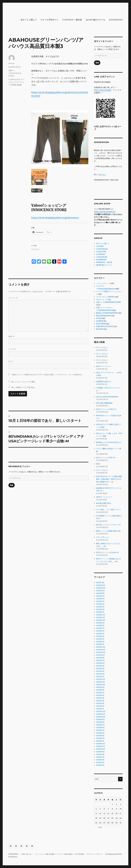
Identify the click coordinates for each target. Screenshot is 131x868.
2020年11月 (101, 714)
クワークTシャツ (102, 537)
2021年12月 (101, 679)
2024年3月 (100, 607)
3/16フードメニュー (104, 366)
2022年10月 (101, 652)
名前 (11, 336)
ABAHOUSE (15, 79)
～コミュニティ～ (103, 283)
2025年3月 (100, 583)
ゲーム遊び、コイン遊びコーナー (109, 510)
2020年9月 (100, 719)
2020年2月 (100, 738)
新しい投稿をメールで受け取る (23, 387)
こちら (103, 174)
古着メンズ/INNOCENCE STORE (15, 73)
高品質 (19, 85)
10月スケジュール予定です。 (107, 409)
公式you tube (101, 252)
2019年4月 (100, 765)
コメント (13, 298)
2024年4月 (100, 604)
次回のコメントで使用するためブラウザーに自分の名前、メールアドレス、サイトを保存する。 (48, 375)
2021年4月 (100, 701)
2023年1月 (100, 644)
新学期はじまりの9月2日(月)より (109, 442)
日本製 (13, 85)
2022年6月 (100, 663)
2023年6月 (100, 631)
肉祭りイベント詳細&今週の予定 (108, 531)
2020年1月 (100, 741)
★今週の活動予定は (104, 503)
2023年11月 (100, 617)
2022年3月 (100, 671)
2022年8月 (100, 658)
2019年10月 (101, 749)
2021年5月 (100, 698)
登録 (12, 485)
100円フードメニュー (104, 497)
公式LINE (100, 246)
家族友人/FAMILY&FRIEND (107, 313)
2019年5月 (100, 762)
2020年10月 (101, 717)
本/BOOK (100, 321)
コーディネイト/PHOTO (105, 297)
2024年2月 (100, 609)
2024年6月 (100, 599)
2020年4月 (100, 733)
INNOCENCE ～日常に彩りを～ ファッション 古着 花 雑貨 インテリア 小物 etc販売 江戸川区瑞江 (46, 854)
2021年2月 (100, 706)
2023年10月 (101, 620)
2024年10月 (101, 588)
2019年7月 (100, 757)
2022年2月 (100, 674)
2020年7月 (100, 725)
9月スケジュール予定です (106, 458)
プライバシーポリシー (95, 854)
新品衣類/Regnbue (103, 316)
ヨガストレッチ (102, 300)
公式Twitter (101, 254)
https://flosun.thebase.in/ (105, 212)
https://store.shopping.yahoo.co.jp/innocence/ (55, 218)
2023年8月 (100, 625)
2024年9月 (100, 591)
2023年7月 (100, 628)
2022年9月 (100, 655)
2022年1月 (100, 677)
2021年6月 (100, 695)
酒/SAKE (99, 329)
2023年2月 (100, 642)
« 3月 (100, 827)
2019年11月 (100, 746)
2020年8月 (100, 722)
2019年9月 (100, 752)
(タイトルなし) (102, 347)
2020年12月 (101, 711)
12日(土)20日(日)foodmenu (107, 397)
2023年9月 (100, 623)
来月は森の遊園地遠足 (104, 403)
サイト (11, 361)
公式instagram (102, 249)
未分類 (99, 318)
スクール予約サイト (50, 20)
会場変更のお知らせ (104, 382)
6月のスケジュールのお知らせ (107, 552)
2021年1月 (100, 709)
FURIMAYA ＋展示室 (72, 20)
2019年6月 (100, 760)
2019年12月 (101, 744)
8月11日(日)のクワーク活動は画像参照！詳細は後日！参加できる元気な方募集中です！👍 (109, 479)
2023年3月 (100, 639)
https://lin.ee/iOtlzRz (103, 90)
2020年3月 (100, 736)
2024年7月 (100, 596)
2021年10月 (101, 685)
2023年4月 (100, 636)
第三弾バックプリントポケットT (108, 525)
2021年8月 (100, 690)
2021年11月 (100, 682)
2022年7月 (100, 660)
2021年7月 (100, 693)
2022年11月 (101, 650)
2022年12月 (101, 647)
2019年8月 (100, 754)
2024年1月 (100, 612)
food (98, 464)
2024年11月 (101, 585)
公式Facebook (102, 257)
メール (12, 349)
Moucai (12, 63)
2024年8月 (100, 593)
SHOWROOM (116, 20)
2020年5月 (100, 730)
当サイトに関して (29, 20)
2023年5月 (100, 634)
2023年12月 (101, 615)
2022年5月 (100, 666)
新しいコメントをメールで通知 (23, 382)
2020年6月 (100, 728)
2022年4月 (100, 668)
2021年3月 (100, 703)
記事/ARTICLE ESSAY (105, 326)
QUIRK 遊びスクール (95, 20)
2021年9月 (100, 687)
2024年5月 (100, 601)
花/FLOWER (101, 324)
